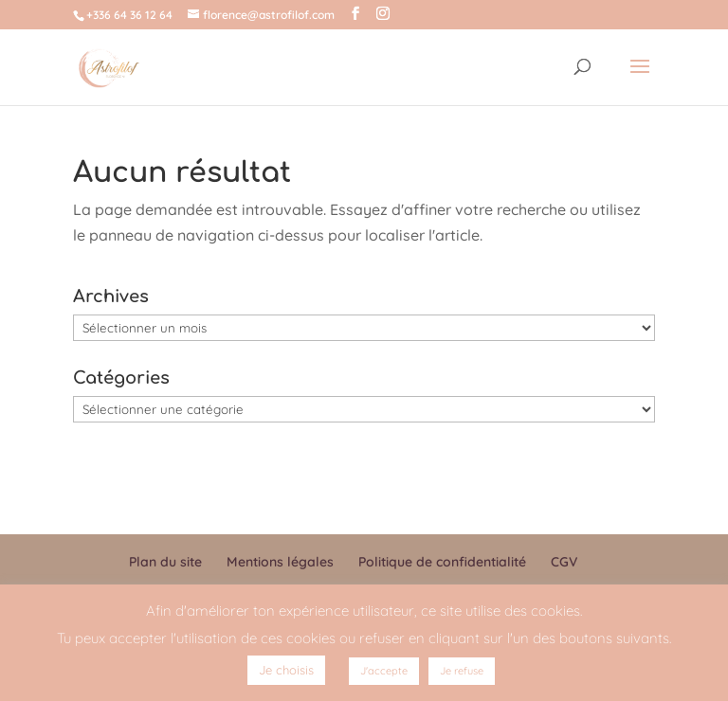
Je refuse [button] (462, 671)
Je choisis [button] (286, 670)
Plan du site (165, 562)
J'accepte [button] (384, 671)
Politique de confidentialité (442, 562)
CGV (564, 562)
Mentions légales (280, 562)
